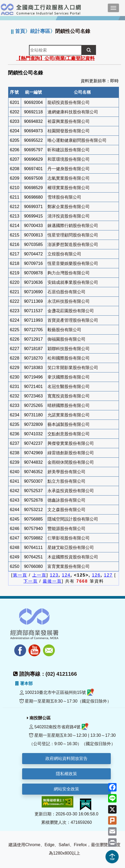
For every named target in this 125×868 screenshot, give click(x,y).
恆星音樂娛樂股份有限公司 (73, 263)
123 (54, 575)
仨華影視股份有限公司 (69, 538)
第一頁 (20, 575)
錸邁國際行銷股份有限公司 (73, 226)
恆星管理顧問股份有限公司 (73, 235)
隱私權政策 (66, 774)
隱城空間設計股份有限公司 (73, 519)
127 (108, 575)
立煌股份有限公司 (64, 254)
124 (66, 575)
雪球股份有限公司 (64, 197)
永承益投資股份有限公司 (71, 491)
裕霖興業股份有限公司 (69, 121)
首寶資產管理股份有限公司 (73, 320)
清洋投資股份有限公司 (69, 216)
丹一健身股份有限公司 (69, 169)
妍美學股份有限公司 (66, 472)
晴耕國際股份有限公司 (69, 405)
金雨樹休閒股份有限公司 (71, 462)
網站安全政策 (66, 789)
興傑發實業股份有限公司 (71, 443)
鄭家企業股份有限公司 (69, 207)
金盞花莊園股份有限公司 (71, 311)
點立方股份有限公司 (66, 481)
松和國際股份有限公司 (69, 358)
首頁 (20, 31)
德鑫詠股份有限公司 (66, 500)
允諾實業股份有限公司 (69, 415)
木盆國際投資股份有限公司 (73, 557)
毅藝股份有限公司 (64, 330)
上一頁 (39, 575)
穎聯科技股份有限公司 (69, 349)
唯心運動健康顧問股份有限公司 (77, 140)
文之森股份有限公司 (66, 510)
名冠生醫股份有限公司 (69, 387)
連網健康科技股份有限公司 (73, 112)
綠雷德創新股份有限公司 (71, 453)
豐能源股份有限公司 (66, 529)
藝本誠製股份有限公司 (69, 424)
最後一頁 (52, 581)
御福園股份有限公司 (66, 339)
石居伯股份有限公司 (66, 292)
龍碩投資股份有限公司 (69, 102)
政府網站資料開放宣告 (66, 758)
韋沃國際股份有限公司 (69, 377)
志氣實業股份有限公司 (69, 178)
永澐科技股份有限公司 (69, 301)
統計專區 (40, 31)
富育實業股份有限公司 (69, 566)
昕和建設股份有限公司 (69, 150)
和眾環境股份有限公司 (69, 159)
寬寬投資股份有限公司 (69, 396)
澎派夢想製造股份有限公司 (73, 244)
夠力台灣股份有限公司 (69, 273)
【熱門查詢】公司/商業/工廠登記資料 (55, 58)
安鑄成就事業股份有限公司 (73, 282)
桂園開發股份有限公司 (69, 131)
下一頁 (31, 581)
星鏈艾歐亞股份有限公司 (71, 547)
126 (96, 575)
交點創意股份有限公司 (69, 434)
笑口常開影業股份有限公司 (73, 368)
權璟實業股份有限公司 (69, 188)
